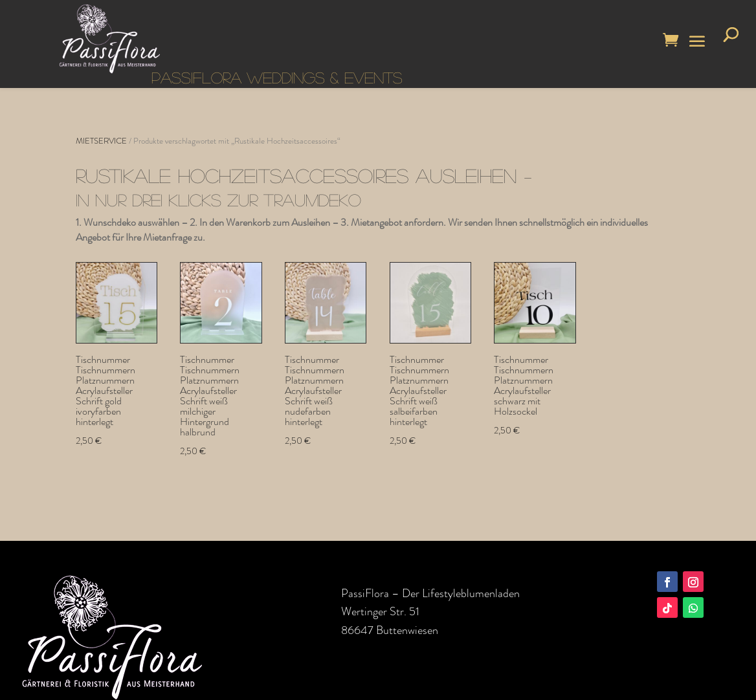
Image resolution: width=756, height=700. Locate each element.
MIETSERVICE (101, 141)
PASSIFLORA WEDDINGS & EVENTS (277, 77)
